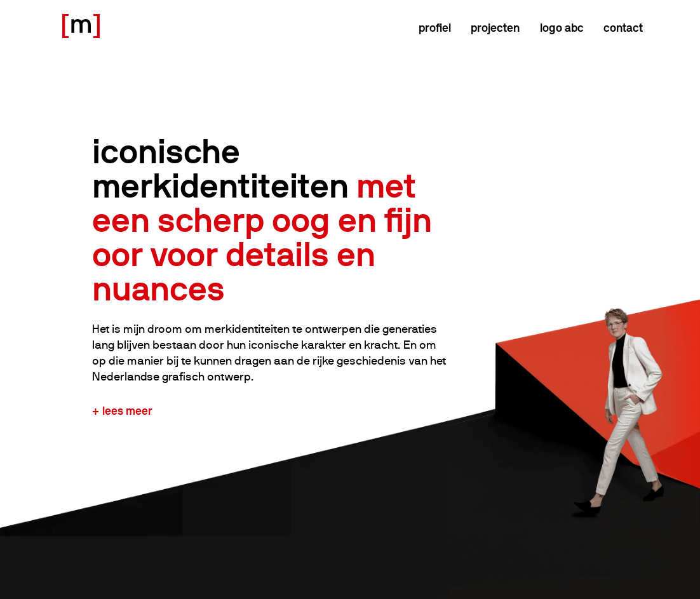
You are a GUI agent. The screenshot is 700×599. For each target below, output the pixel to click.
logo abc (562, 28)
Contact (623, 28)
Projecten (495, 28)
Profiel (435, 28)
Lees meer (127, 411)
